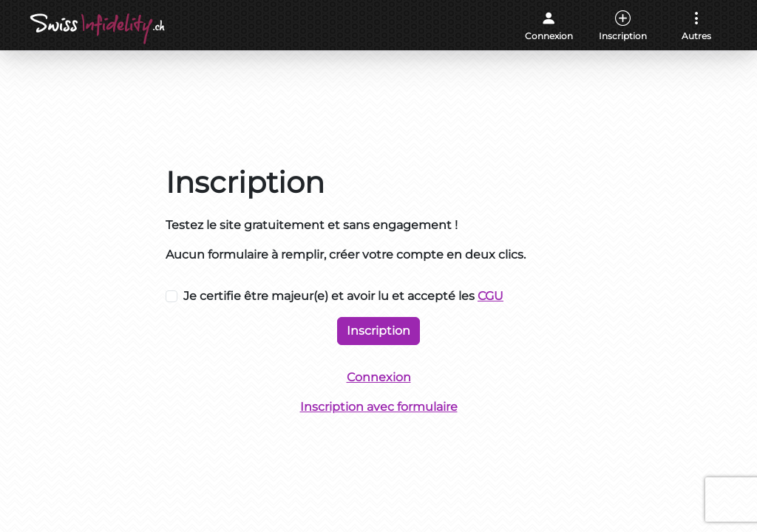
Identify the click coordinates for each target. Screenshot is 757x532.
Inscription (378, 331)
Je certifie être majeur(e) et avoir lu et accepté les (343, 296)
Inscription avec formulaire (379, 407)
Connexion (379, 377)
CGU (490, 296)
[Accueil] (99, 29)
